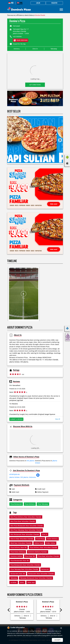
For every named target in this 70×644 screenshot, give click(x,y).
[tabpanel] (35, 98)
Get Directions (35, 85)
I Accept (57, 640)
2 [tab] (36, 103)
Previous (10, 140)
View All (58, 419)
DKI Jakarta (20, 15)
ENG (20, 3)
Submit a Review (16, 419)
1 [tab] (34, 103)
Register (54, 3)
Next (60, 140)
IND (11, 3)
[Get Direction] (38, 476)
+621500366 (17, 37)
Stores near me (11, 15)
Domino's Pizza (22, 602)
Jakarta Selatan (29, 15)
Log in (38, 3)
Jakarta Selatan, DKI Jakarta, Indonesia (23, 477)
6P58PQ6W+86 (15, 474)
